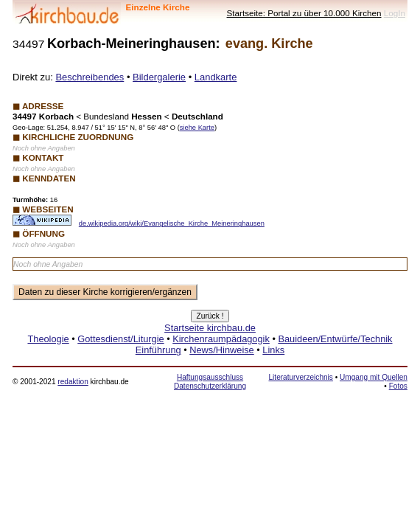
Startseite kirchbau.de (210, 328)
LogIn (395, 13)
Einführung (158, 350)
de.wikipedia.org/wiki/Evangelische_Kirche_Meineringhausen (172, 223)
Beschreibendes (90, 77)
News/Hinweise (221, 350)
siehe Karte (197, 128)
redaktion (73, 382)
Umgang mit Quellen (374, 377)
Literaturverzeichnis (301, 377)
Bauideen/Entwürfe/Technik (335, 339)
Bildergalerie (159, 77)
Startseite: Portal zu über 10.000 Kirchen (304, 13)
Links (273, 350)
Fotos (398, 386)
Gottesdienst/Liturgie (120, 339)
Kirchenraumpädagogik (221, 339)
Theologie (48, 339)
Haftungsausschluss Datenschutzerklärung (210, 382)
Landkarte (216, 77)
